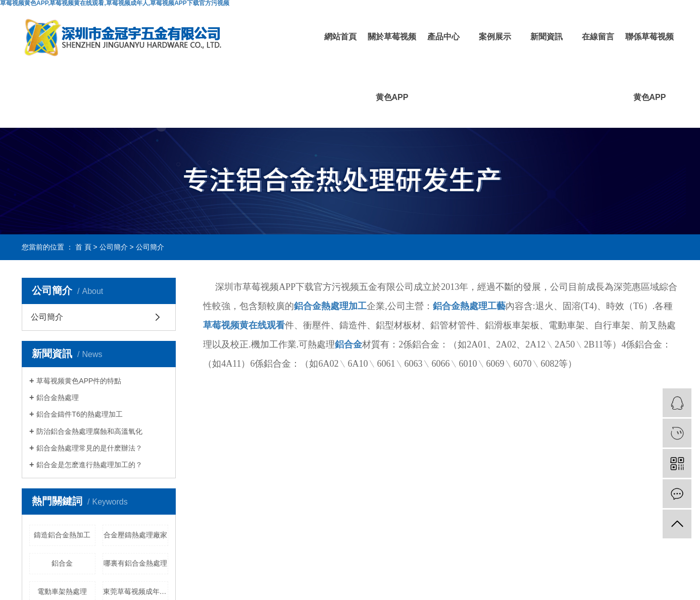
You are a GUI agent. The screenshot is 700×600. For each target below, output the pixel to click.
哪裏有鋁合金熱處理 (135, 563)
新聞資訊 (546, 37)
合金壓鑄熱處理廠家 (135, 535)
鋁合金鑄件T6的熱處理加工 (79, 414)
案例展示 (495, 37)
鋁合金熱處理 (58, 397)
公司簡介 (114, 247)
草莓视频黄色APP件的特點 (79, 381)
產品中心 (443, 37)
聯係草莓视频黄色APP (649, 67)
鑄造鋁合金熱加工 (62, 535)
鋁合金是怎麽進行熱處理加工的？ (89, 465)
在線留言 (598, 37)
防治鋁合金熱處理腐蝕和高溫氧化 (89, 431)
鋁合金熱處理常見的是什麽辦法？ (89, 448)
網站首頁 (340, 37)
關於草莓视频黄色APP (392, 67)
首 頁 (83, 247)
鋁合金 (62, 563)
